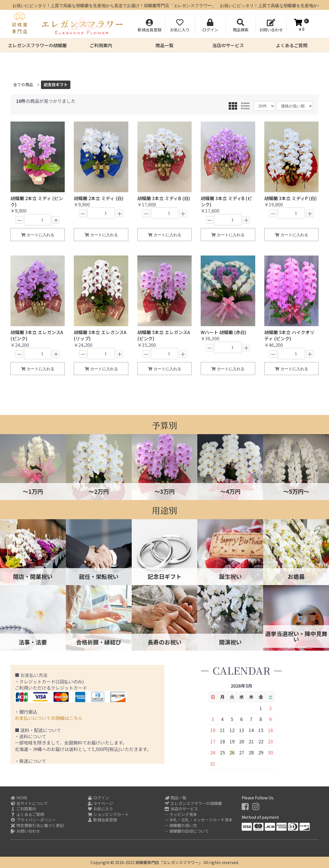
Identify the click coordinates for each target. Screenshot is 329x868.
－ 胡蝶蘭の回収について (187, 831)
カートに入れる (38, 235)
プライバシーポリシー (33, 820)
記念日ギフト (56, 85)
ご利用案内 (101, 45)
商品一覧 (164, 45)
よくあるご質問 (292, 45)
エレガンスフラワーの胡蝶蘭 (37, 45)
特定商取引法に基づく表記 (37, 825)
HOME (19, 798)
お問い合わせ (25, 831)
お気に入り (100, 809)
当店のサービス (228, 45)
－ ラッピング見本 (181, 814)
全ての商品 (23, 85)
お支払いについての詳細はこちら (49, 718)
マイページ (100, 803)
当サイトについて (29, 803)
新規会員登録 (102, 820)
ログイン (99, 798)
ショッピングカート (108, 814)
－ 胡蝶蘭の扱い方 (181, 825)
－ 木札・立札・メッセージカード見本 (199, 820)
